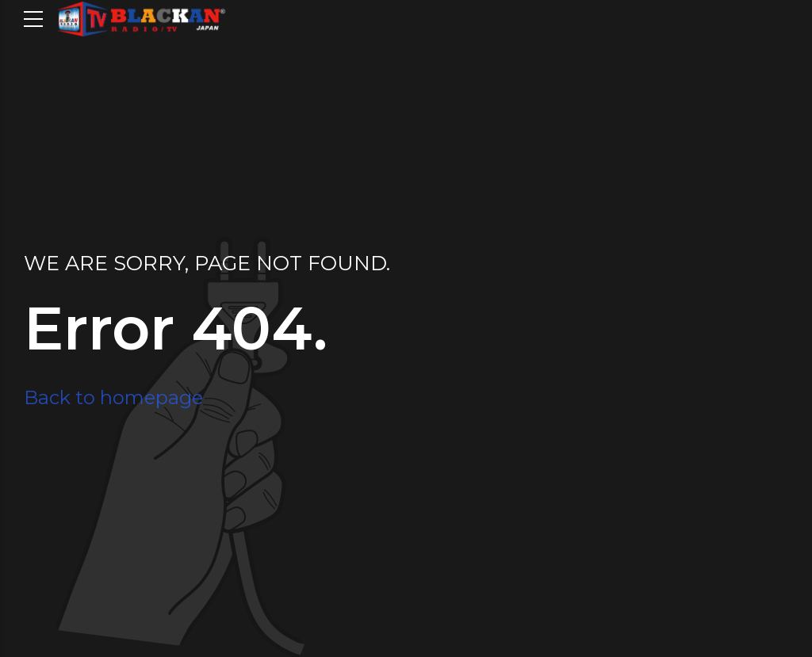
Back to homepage (113, 397)
